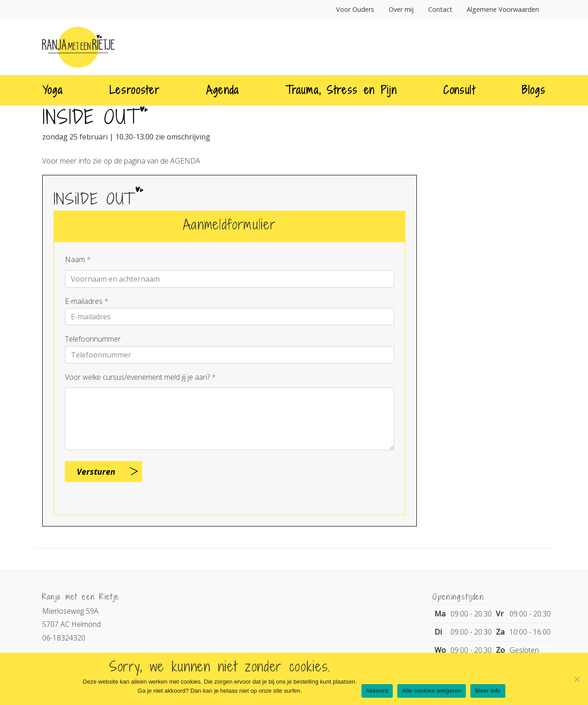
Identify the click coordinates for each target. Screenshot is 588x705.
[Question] (230, 419)
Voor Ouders (355, 9)
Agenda (223, 90)
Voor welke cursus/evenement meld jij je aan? (140, 377)
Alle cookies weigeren (432, 691)
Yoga (53, 90)
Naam (78, 259)
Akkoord (377, 691)
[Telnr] (230, 355)
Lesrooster (135, 90)
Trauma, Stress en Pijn (341, 90)
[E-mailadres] (230, 317)
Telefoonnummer (93, 339)
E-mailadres (87, 301)
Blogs (534, 90)
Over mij (401, 9)
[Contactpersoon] (230, 279)
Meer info (488, 691)
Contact (440, 9)
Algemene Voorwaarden (503, 9)
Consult (459, 90)
